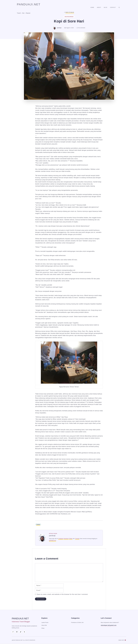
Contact (113, 7)
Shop (43, 628)
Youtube (77, 539)
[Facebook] (13, 632)
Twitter (71, 539)
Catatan (38, 524)
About (99, 7)
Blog (106, 7)
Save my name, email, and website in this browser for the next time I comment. (62, 594)
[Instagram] (17, 632)
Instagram (61, 539)
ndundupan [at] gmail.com (109, 625)
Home (92, 7)
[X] (24, 632)
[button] (119, 7)
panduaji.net (29, 4)
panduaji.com (53, 540)
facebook (66, 539)
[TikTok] (21, 632)
